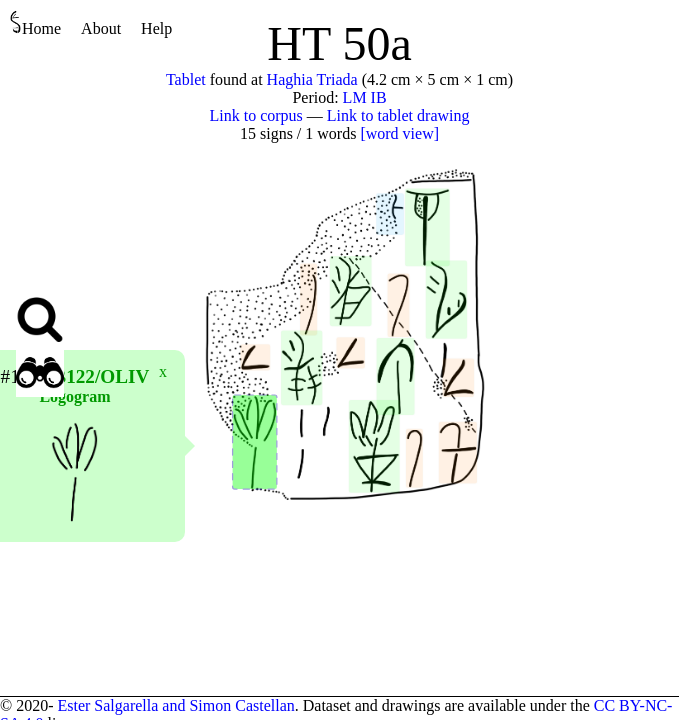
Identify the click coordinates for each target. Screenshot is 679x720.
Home (35, 23)
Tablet (186, 79)
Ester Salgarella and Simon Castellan (175, 705)
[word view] (399, 133)
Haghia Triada (312, 79)
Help (156, 28)
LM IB (365, 97)
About (101, 28)
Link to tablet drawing (398, 115)
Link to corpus (256, 115)
